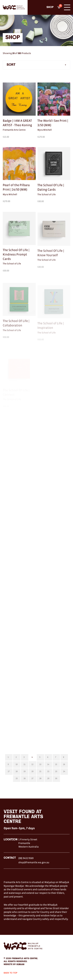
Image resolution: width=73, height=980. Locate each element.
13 (40, 764)
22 (48, 771)
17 (9, 771)
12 (32, 764)
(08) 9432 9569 (26, 858)
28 (40, 779)
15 (56, 764)
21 (40, 771)
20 (32, 771)
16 (64, 764)
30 (56, 779)
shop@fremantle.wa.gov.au (34, 862)
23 (56, 771)
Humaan (20, 964)
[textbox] (36, 65)
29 (48, 779)
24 (64, 771)
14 (48, 764)
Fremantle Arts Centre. (25, 959)
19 (24, 771)
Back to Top (10, 973)
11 (24, 764)
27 (32, 779)
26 (25, 779)
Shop (50, 7)
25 (17, 779)
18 (17, 771)
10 (17, 764)
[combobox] (36, 65)
